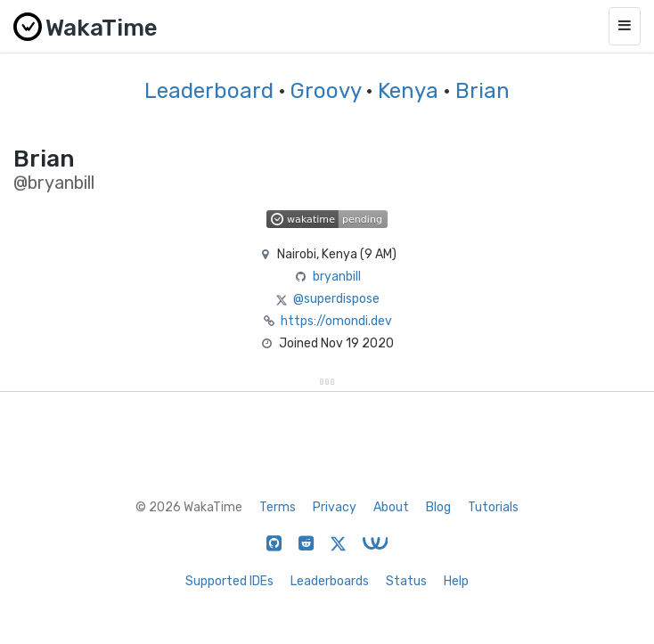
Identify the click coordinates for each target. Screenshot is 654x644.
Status (406, 581)
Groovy (326, 91)
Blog (438, 507)
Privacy (335, 507)
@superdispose (336, 299)
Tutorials (493, 507)
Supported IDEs (229, 581)
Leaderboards (330, 581)
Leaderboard (209, 91)
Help (456, 581)
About (391, 507)
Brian (482, 91)
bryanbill (337, 277)
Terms (278, 507)
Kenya (408, 91)
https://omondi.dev (336, 321)
